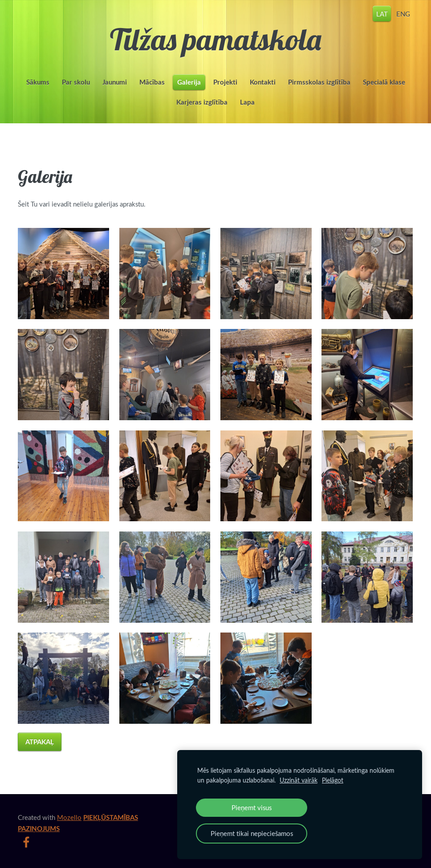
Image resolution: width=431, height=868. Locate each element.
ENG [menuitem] (403, 13)
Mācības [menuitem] (152, 82)
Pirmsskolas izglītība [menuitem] (319, 82)
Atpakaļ (40, 742)
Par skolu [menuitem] (76, 82)
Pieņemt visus (252, 807)
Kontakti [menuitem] (263, 82)
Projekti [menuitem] (225, 82)
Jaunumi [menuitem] (115, 82)
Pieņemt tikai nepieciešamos (252, 833)
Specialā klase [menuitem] (384, 82)
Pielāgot (333, 780)
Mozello (69, 817)
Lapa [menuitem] (247, 102)
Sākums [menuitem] (38, 82)
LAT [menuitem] (382, 13)
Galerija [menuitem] (189, 82)
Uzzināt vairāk (299, 780)
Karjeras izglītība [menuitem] (202, 102)
